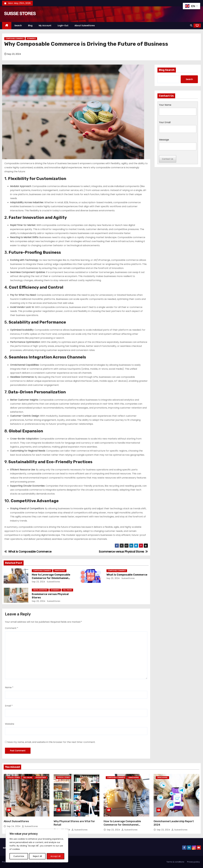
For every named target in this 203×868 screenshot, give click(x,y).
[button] (191, 25)
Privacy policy (193, 862)
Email (9, 706)
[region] (37, 846)
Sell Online (67, 590)
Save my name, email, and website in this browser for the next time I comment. (51, 742)
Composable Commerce (15, 39)
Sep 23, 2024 (38, 582)
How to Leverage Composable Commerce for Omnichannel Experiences (51, 578)
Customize (19, 856)
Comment (12, 628)
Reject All (37, 856)
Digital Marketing (40, 590)
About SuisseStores (85, 26)
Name (9, 687)
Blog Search (167, 70)
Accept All (56, 856)
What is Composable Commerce (127, 575)
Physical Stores (13, 778)
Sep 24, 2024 (14, 826)
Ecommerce (31, 39)
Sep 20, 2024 (39, 601)
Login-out (63, 26)
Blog (30, 26)
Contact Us (168, 159)
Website (10, 724)
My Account (45, 26)
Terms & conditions (175, 862)
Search (18, 26)
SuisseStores (53, 582)
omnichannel (60, 571)
